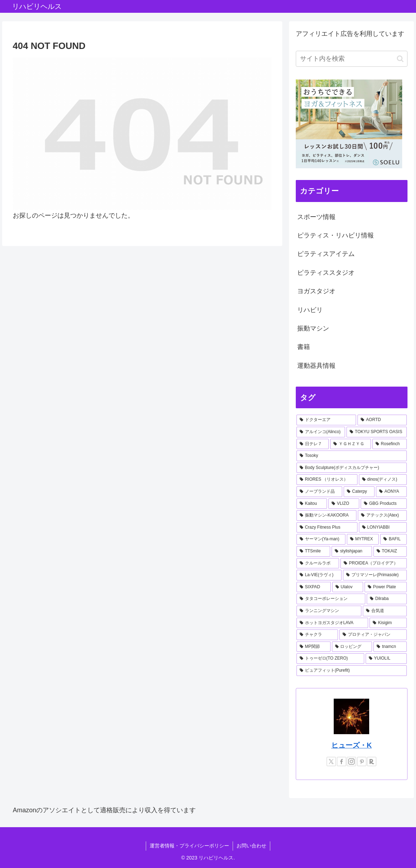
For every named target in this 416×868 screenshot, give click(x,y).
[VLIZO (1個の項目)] (344, 504)
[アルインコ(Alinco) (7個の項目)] (321, 432)
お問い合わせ (251, 846)
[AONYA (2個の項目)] (391, 492)
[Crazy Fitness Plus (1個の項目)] (327, 528)
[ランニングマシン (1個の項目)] (329, 611)
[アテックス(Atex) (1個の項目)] (382, 515)
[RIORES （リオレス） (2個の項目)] (327, 480)
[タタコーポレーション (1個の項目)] (331, 599)
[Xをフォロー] (331, 761)
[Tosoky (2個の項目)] (352, 456)
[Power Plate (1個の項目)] (386, 587)
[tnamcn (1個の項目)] (390, 647)
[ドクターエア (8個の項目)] (326, 420)
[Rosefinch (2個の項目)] (389, 444)
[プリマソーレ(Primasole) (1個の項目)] (375, 575)
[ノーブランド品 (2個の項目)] (319, 492)
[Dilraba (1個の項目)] (387, 599)
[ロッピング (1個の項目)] (352, 647)
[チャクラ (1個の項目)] (317, 635)
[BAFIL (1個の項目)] (393, 539)
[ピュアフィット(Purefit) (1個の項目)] (352, 671)
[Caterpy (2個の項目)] (359, 492)
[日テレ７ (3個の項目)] (313, 444)
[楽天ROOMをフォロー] (372, 761)
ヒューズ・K (351, 745)
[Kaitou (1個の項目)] (312, 504)
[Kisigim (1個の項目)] (388, 623)
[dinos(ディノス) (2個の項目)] (383, 480)
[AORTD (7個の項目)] (382, 420)
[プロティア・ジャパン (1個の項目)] (373, 635)
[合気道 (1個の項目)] (385, 611)
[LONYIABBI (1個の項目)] (383, 528)
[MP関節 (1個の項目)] (314, 647)
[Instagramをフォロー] (351, 761)
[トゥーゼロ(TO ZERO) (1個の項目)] (330, 659)
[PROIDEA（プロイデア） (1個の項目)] (373, 563)
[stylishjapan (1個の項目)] (352, 551)
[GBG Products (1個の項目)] (384, 504)
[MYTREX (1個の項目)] (363, 539)
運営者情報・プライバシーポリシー (189, 846)
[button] (400, 59)
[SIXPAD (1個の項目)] (314, 587)
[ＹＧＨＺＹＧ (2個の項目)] (351, 444)
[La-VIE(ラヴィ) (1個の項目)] (319, 575)
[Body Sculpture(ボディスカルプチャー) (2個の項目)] (352, 468)
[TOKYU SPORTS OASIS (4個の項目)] (377, 432)
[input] (352, 59)
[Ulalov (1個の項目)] (348, 587)
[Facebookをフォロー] (342, 761)
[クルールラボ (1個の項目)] (318, 563)
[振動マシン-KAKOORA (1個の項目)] (326, 515)
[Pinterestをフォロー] (362, 761)
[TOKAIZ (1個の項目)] (390, 551)
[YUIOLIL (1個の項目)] (386, 659)
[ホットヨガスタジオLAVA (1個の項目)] (332, 623)
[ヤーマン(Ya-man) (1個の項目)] (321, 539)
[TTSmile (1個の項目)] (313, 551)
